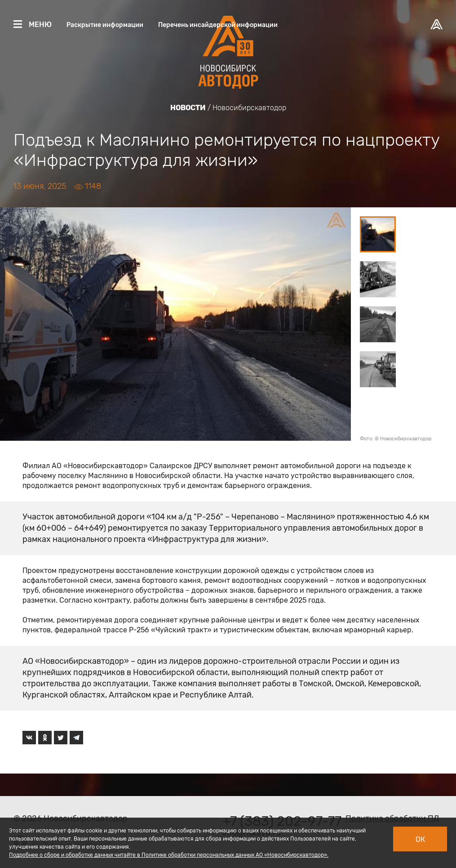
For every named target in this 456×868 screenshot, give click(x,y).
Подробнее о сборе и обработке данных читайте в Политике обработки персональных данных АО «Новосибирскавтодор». (169, 855)
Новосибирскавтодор (249, 108)
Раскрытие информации (105, 25)
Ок (420, 839)
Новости (188, 108)
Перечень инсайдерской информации (218, 25)
